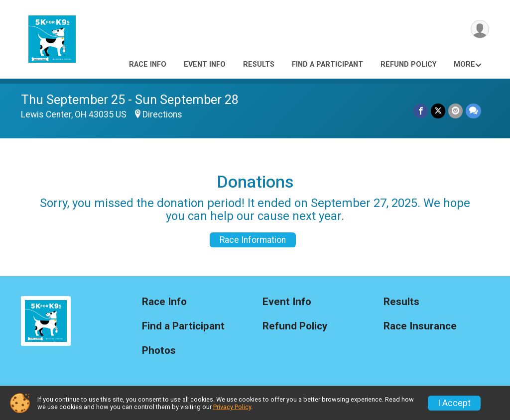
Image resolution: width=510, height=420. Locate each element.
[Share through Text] (473, 111)
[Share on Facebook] (421, 111)
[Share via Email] (455, 111)
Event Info (205, 64)
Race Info (148, 64)
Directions (162, 114)
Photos (159, 351)
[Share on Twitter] (438, 111)
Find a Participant (327, 64)
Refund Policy (408, 64)
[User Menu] (480, 29)
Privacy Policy (232, 407)
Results (259, 64)
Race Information (253, 240)
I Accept (454, 403)
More (464, 64)
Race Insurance (420, 326)
